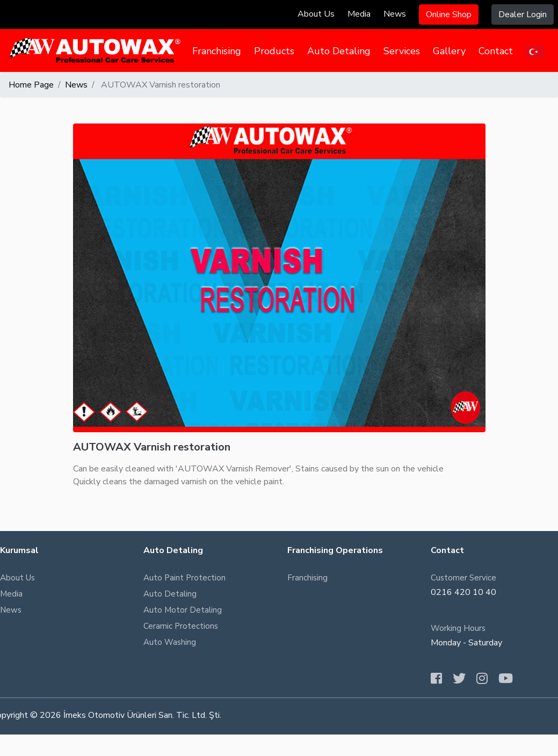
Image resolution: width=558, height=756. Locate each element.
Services (402, 51)
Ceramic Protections (181, 626)
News (395, 14)
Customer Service (463, 578)
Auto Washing (170, 642)
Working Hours (458, 628)
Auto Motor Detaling (183, 610)
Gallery (449, 51)
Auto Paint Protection (184, 578)
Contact (496, 51)
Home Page (31, 85)
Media (359, 14)
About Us (316, 14)
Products (274, 51)
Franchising (217, 51)
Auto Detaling (339, 51)
